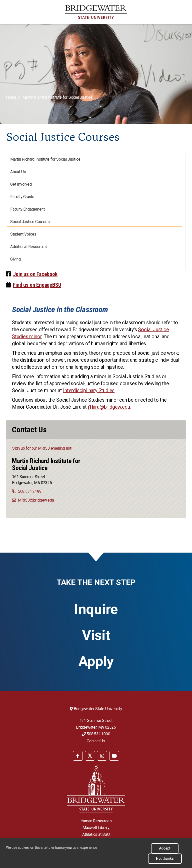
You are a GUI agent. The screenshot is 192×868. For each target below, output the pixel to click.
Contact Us (96, 741)
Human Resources (96, 821)
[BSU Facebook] (78, 756)
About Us (18, 172)
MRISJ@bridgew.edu (36, 500)
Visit (96, 635)
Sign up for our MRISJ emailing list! (42, 448)
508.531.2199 (30, 491)
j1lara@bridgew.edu (109, 407)
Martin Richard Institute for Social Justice (57, 97)
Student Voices (23, 234)
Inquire (96, 609)
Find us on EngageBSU (37, 285)
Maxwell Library (96, 828)
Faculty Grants (22, 197)
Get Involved (21, 184)
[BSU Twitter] (90, 756)
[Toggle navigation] (182, 12)
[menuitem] (12, 97)
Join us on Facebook (35, 274)
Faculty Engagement (27, 209)
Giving (15, 259)
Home (11, 97)
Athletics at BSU (96, 834)
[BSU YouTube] (114, 756)
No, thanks (165, 859)
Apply (96, 661)
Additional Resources (28, 247)
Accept (165, 848)
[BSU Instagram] (102, 756)
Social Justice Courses (30, 222)
